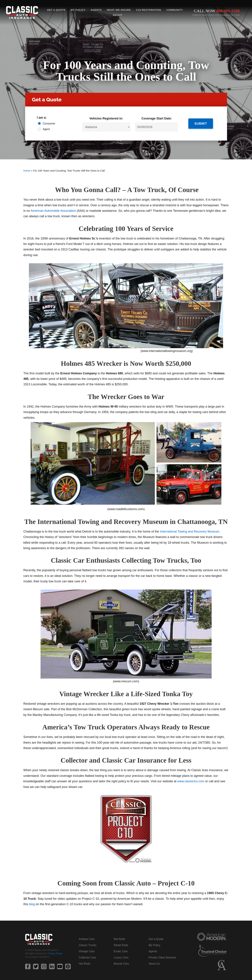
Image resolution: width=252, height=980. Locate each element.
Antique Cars (87, 939)
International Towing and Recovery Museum (190, 532)
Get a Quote (56, 10)
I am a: (42, 118)
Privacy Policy (55, 953)
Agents (96, 10)
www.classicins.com (191, 781)
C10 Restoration (149, 10)
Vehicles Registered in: (106, 118)
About (118, 15)
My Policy (78, 10)
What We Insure (119, 10)
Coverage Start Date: (157, 118)
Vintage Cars (87, 951)
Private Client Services (162, 957)
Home (27, 171)
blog (32, 904)
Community (175, 10)
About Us (154, 964)
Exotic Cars (121, 951)
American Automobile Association (53, 211)
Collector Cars (88, 957)
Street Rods (121, 945)
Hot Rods (85, 964)
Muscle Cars (121, 964)
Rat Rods (119, 939)
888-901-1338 (228, 11)
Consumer (49, 124)
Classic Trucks (88, 945)
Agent (46, 129)
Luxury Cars (121, 957)
